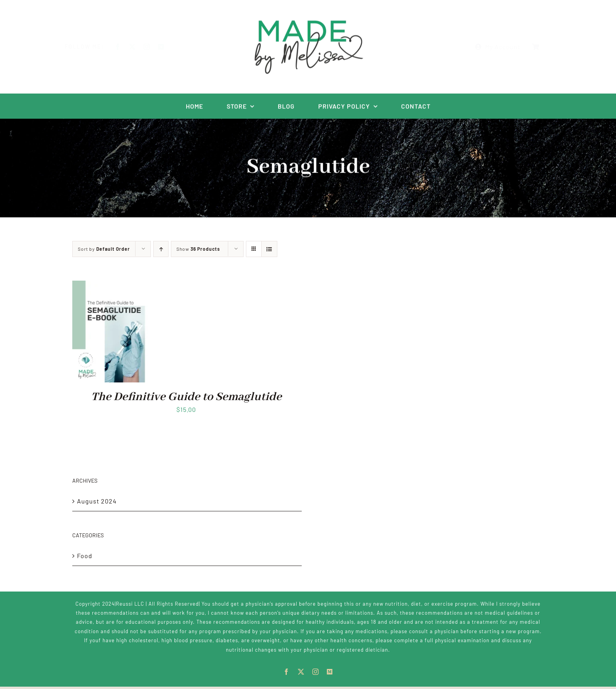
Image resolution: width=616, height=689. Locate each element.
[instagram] (153, 47)
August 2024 (97, 501)
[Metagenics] (167, 47)
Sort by (104, 249)
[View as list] (269, 249)
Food (85, 556)
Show (198, 249)
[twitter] (138, 47)
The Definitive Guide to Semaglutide (186, 397)
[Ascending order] (161, 249)
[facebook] (124, 47)
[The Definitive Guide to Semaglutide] (112, 286)
